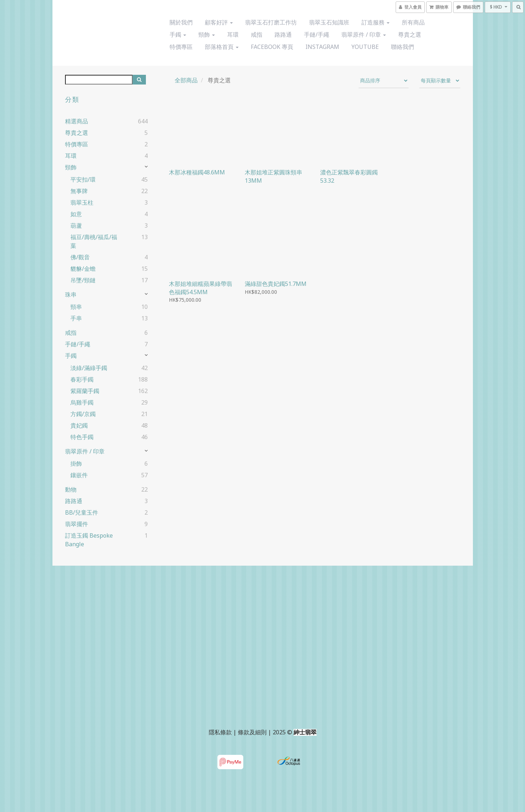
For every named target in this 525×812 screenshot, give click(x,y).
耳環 (233, 35)
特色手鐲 (82, 437)
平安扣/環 (83, 179)
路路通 (283, 35)
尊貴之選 (410, 35)
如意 (76, 214)
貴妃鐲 (79, 425)
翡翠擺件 (77, 524)
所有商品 (413, 22)
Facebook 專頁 (272, 47)
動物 (71, 489)
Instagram (322, 47)
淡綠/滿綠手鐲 (89, 368)
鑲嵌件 (79, 475)
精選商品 (77, 121)
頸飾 (207, 35)
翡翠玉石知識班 (329, 22)
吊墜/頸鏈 (83, 280)
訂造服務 (376, 22)
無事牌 (79, 191)
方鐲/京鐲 (83, 414)
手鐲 (178, 35)
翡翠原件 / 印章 (364, 35)
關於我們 (181, 22)
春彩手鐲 (82, 379)
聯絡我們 (402, 47)
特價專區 (181, 47)
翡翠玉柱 (82, 202)
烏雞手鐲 (82, 402)
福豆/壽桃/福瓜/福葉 (94, 241)
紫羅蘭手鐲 (85, 391)
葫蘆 (76, 225)
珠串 (71, 295)
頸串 (76, 307)
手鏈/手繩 (317, 35)
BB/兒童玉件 (82, 512)
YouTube (365, 47)
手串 (76, 318)
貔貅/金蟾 (83, 269)
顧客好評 (219, 22)
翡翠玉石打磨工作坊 (271, 22)
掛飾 (76, 464)
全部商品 (186, 80)
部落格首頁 (222, 47)
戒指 (257, 35)
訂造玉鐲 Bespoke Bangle (89, 540)
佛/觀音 (80, 257)
